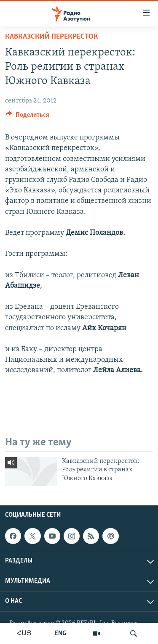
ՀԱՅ (24, 633)
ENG (60, 633)
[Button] (27, 117)
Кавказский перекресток (52, 37)
